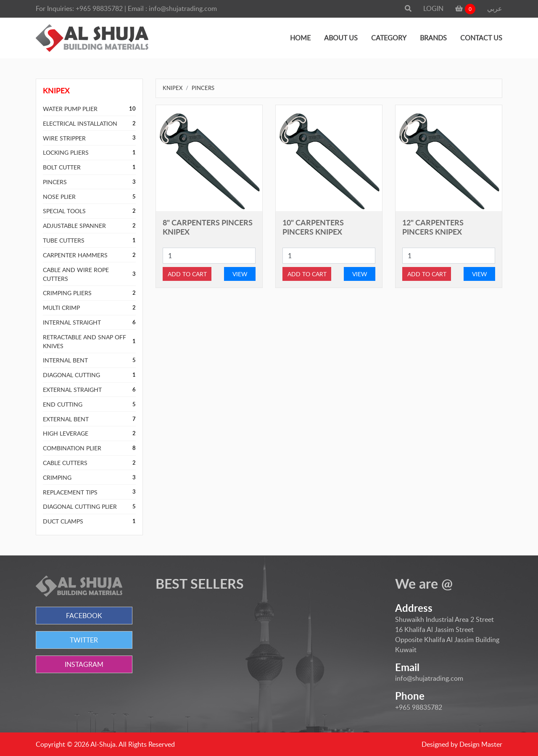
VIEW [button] (240, 274)
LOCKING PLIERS (66, 152)
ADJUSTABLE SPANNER (74, 226)
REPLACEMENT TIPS (70, 492)
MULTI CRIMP (61, 308)
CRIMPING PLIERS (67, 293)
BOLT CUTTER (62, 167)
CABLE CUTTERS (65, 463)
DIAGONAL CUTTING (71, 375)
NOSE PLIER (59, 197)
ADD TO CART (187, 274)
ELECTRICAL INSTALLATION (80, 123)
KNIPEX (173, 88)
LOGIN (433, 8)
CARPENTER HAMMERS (75, 255)
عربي (495, 8)
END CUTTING (63, 404)
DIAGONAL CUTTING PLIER (80, 506)
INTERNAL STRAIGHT (72, 322)
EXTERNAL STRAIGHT (72, 390)
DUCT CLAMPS (63, 521)
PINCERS (55, 182)
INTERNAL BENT (65, 360)
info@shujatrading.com (183, 8)
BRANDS (433, 38)
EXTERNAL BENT (66, 419)
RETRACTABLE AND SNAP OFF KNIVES (84, 341)
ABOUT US (341, 38)
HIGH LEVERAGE (66, 433)
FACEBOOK (84, 616)
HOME (300, 38)
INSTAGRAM (84, 664)
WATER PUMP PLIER (70, 109)
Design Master (481, 744)
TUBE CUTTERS (64, 240)
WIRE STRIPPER (64, 138)
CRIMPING (57, 477)
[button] (408, 8)
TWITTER (84, 640)
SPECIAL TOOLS (64, 211)
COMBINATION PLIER (72, 448)
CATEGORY (389, 38)
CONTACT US (481, 38)
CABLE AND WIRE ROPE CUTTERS (76, 274)
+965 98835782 (99, 8)
